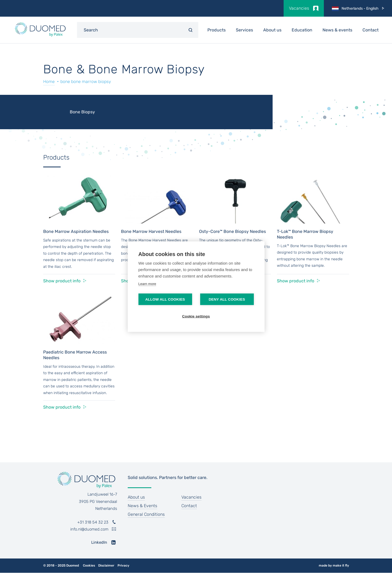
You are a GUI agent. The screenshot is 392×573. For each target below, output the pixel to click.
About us (272, 30)
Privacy (123, 566)
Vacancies (299, 8)
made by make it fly (334, 565)
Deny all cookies (227, 299)
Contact (371, 30)
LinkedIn (99, 542)
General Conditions (146, 514)
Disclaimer (106, 566)
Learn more (147, 284)
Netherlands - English (360, 8)
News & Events (142, 506)
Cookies (89, 566)
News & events (337, 30)
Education (302, 30)
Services (244, 30)
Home (49, 82)
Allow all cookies (165, 299)
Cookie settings (196, 316)
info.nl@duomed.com (89, 529)
